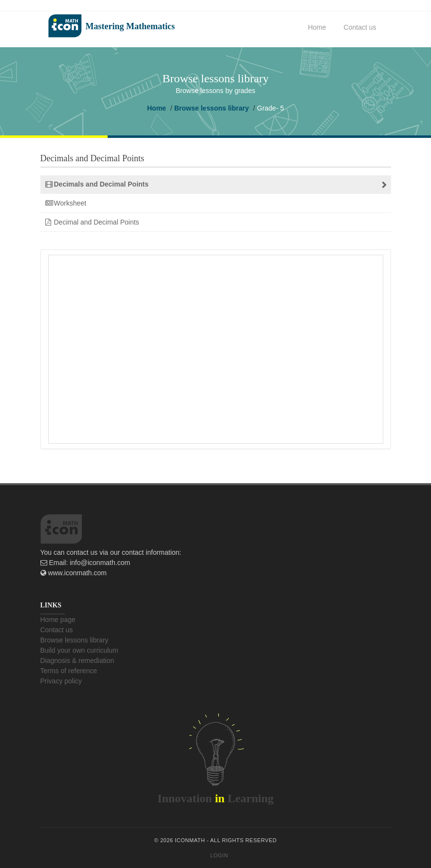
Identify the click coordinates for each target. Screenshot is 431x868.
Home (317, 27)
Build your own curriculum (79, 650)
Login (219, 855)
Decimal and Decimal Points (97, 222)
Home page (58, 620)
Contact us (360, 27)
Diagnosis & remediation (77, 660)
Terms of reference (69, 671)
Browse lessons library (212, 108)
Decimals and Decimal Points (102, 184)
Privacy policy (61, 681)
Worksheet (70, 203)
